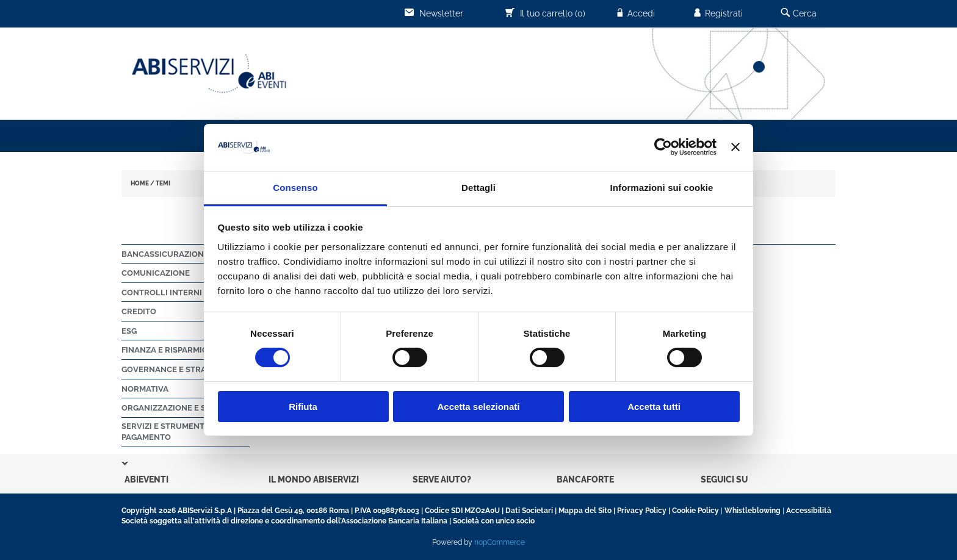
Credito (139, 311)
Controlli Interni (162, 293)
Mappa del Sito (585, 511)
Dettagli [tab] (478, 188)
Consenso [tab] (295, 188)
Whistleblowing (753, 511)
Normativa (145, 389)
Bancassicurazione (165, 254)
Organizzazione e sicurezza (183, 408)
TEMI (163, 183)
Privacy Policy (642, 511)
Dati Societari (529, 511)
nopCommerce (500, 542)
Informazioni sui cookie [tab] (662, 188)
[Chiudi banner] (735, 147)
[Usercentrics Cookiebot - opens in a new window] (663, 147)
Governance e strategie (175, 369)
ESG (129, 331)
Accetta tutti (654, 407)
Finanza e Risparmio (165, 350)
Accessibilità (809, 511)
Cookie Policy (695, 511)
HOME (140, 183)
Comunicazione (156, 273)
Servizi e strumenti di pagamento (169, 432)
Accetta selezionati (478, 407)
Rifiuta (303, 407)
